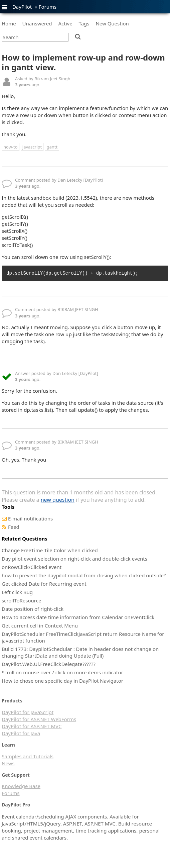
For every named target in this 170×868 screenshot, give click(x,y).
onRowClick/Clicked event (32, 567)
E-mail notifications (30, 518)
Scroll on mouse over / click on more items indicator (62, 672)
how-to (11, 147)
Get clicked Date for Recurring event (44, 584)
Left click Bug (17, 592)
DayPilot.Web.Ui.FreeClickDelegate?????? (49, 664)
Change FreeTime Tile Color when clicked (50, 550)
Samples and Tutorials (28, 756)
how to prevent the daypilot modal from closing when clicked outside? (84, 575)
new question (58, 500)
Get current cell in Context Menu (40, 625)
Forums (48, 7)
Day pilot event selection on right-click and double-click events (74, 559)
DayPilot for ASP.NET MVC (32, 726)
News (8, 763)
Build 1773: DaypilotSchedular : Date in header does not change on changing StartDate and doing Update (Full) (80, 652)
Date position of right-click (33, 609)
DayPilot (22, 7)
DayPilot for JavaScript (28, 712)
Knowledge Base (21, 786)
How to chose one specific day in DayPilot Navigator (62, 681)
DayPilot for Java (21, 733)
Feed (14, 527)
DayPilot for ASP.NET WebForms (39, 719)
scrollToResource (21, 600)
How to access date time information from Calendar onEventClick (78, 617)
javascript (32, 147)
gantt (52, 147)
